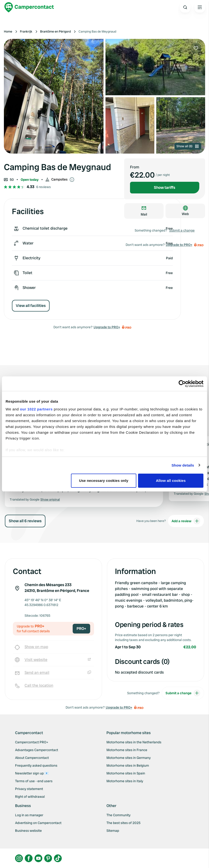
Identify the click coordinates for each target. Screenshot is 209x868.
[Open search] (185, 7)
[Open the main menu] (200, 7)
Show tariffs (165, 187)
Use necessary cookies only (104, 481)
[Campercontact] (29, 7)
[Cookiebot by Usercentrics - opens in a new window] (182, 384)
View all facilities (31, 306)
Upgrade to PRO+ (107, 327)
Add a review (186, 521)
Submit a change (182, 230)
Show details (183, 465)
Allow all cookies (171, 481)
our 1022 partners (36, 409)
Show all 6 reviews (25, 521)
